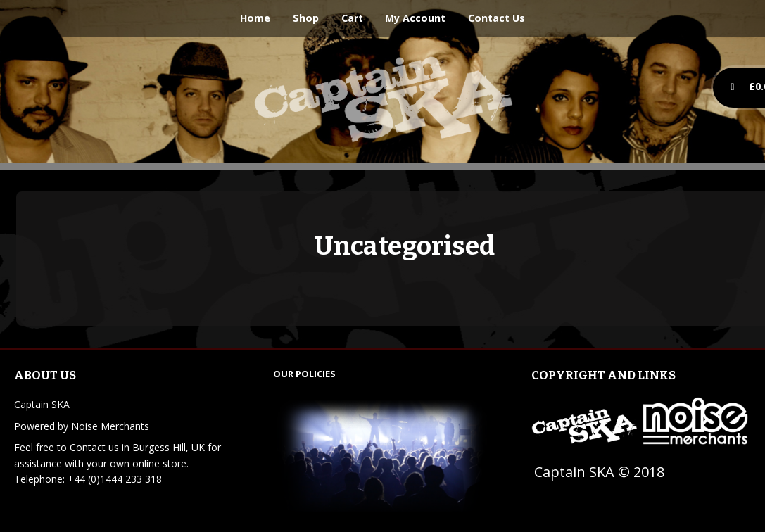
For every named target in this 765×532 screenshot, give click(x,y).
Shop (306, 18)
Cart (352, 18)
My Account (415, 18)
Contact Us (497, 18)
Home (255, 18)
